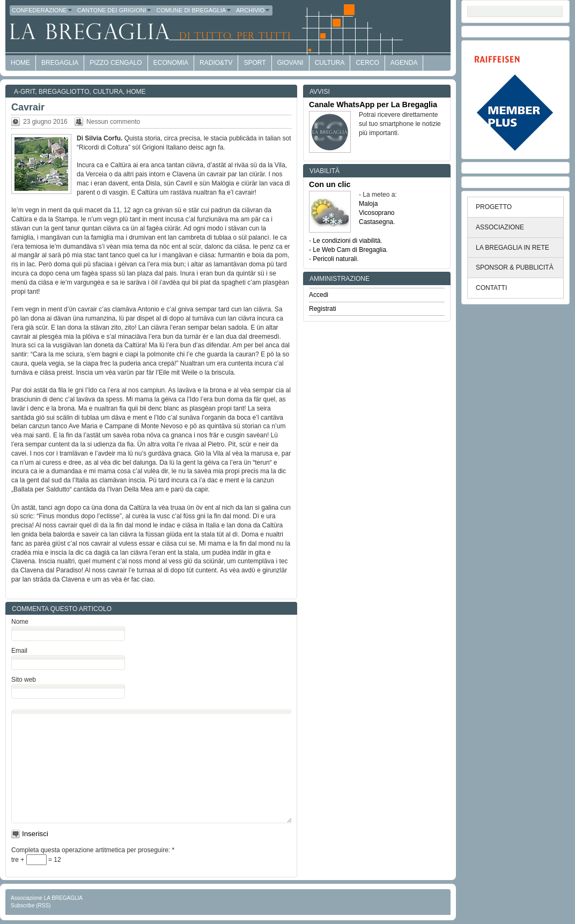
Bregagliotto (64, 92)
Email (19, 651)
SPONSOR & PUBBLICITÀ (515, 267)
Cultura (330, 63)
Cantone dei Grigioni (115, 10)
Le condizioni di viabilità (347, 241)
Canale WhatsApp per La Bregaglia (373, 105)
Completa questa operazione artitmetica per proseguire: (93, 850)
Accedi (319, 295)
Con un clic (330, 184)
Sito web (24, 680)
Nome (20, 622)
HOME (20, 63)
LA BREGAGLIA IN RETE (513, 248)
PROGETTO (494, 207)
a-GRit (24, 92)
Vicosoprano (377, 213)
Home (136, 92)
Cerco (367, 63)
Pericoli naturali (335, 259)
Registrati (323, 309)
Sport (255, 63)
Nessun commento (113, 122)
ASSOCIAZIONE (500, 227)
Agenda (404, 63)
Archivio (253, 10)
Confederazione (42, 10)
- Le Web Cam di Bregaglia (348, 250)
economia (171, 63)
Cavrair (28, 107)
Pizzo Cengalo (116, 63)
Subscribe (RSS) (31, 906)
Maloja (368, 204)
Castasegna (376, 222)
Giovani (290, 63)
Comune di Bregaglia (194, 10)
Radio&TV (216, 63)
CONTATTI (491, 288)
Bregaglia (60, 63)
